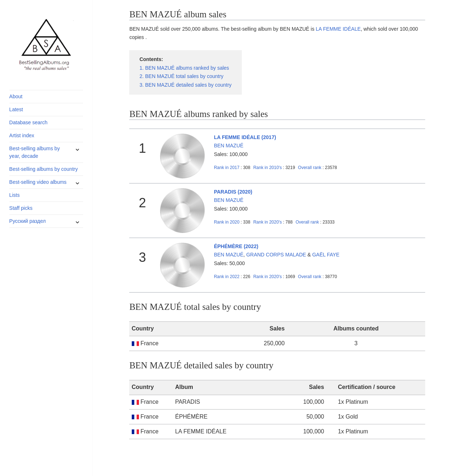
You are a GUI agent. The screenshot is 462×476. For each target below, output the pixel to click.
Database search (29, 122)
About (16, 96)
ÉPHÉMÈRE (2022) (236, 246)
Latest (16, 109)
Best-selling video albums (38, 182)
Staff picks (21, 208)
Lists (15, 195)
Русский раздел (28, 221)
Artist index (22, 135)
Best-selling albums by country (44, 169)
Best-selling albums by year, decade (35, 152)
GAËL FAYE (326, 255)
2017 (227, 168)
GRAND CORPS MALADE (276, 255)
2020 (227, 222)
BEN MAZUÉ (229, 146)
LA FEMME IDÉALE (338, 29)
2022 (227, 277)
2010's (268, 168)
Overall (310, 168)
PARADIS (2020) (233, 192)
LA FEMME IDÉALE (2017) (245, 137)
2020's (268, 222)
